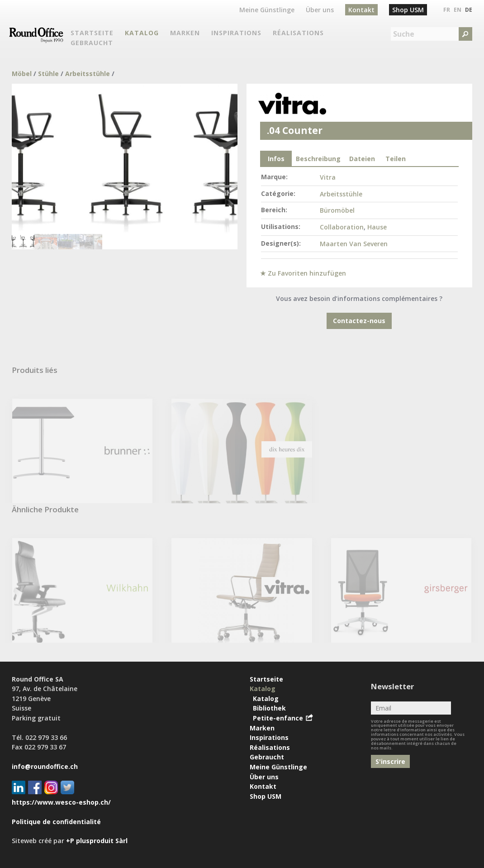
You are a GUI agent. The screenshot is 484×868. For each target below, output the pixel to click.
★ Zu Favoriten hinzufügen (303, 273)
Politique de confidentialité (56, 822)
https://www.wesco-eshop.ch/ (61, 802)
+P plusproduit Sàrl (97, 841)
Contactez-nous (359, 321)
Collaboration (342, 227)
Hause (377, 227)
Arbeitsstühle (88, 74)
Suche (404, 34)
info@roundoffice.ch (45, 766)
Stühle (48, 74)
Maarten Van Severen (354, 244)
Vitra (328, 177)
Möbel (22, 74)
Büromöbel (337, 210)
